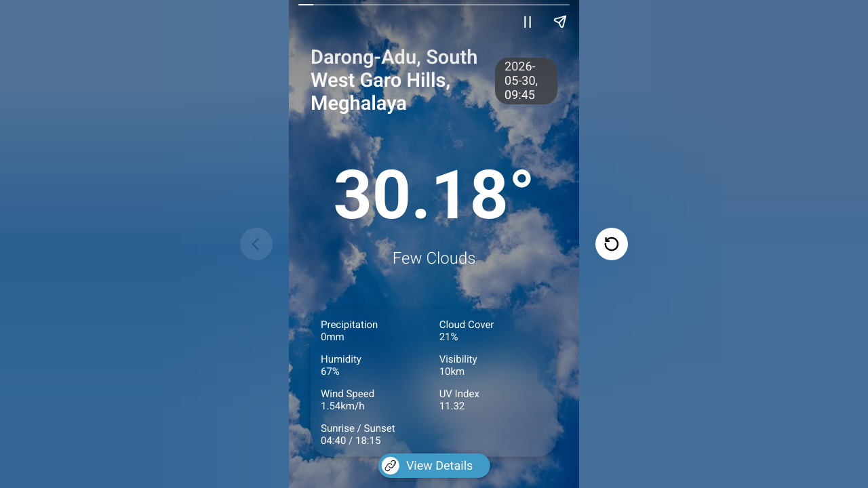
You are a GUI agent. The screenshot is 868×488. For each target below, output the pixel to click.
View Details (427, 466)
